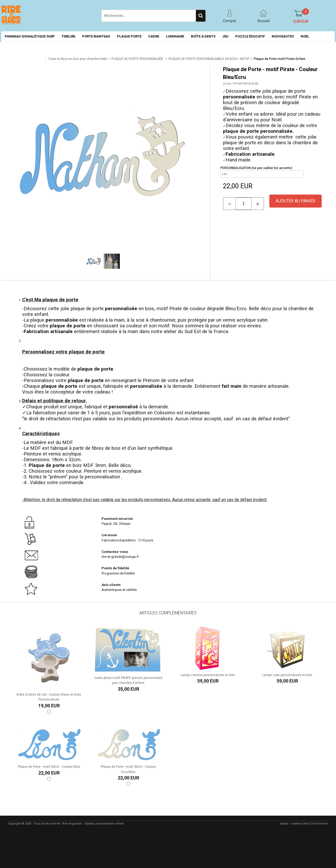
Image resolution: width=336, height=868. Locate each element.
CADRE (154, 36)
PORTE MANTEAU (96, 36)
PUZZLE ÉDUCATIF (250, 36)
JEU (225, 36)
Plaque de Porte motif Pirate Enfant (279, 59)
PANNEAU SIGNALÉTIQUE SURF (30, 36)
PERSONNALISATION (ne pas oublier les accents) (256, 168)
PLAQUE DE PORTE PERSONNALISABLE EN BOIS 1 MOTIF (209, 59)
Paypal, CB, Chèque (116, 524)
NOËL (305, 36)
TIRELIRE (68, 36)
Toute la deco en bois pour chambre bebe (78, 59)
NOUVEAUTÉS (283, 36)
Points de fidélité (115, 568)
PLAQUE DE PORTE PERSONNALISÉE (138, 59)
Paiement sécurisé (117, 519)
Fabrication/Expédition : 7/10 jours (128, 540)
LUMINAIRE (175, 36)
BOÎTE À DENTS (203, 36)
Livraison (110, 535)
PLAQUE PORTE (129, 36)
